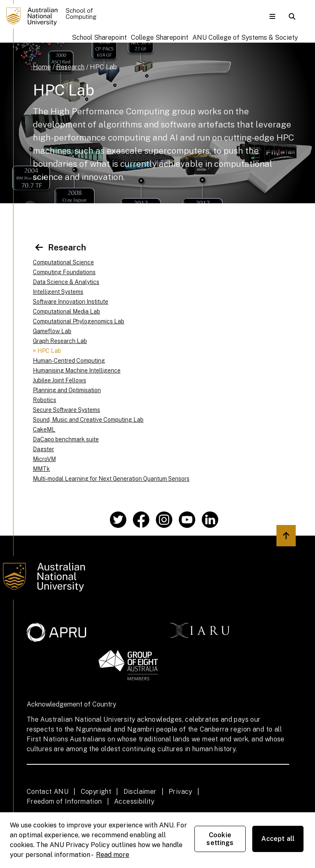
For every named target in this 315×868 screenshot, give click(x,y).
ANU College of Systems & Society (245, 37)
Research (70, 67)
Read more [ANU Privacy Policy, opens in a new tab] (113, 855)
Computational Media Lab (66, 311)
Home (42, 67)
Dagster (43, 449)
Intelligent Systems (58, 292)
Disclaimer (140, 792)
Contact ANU (48, 792)
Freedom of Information (64, 801)
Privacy (180, 792)
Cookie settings (220, 839)
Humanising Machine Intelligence (77, 370)
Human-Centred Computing (69, 361)
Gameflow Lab (52, 331)
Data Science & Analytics (66, 282)
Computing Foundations (64, 272)
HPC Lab (103, 67)
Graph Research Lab (60, 341)
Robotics (45, 400)
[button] (272, 16)
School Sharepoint (99, 37)
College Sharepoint (160, 37)
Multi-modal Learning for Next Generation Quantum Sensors (111, 479)
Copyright (96, 792)
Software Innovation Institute (71, 302)
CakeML (44, 429)
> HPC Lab (47, 351)
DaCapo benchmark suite (66, 439)
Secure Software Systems (66, 410)
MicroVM (44, 459)
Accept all (278, 839)
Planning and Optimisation (67, 390)
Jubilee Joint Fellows (59, 380)
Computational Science (63, 262)
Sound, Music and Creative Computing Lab (88, 420)
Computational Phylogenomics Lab (79, 321)
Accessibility (134, 801)
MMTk (41, 469)
